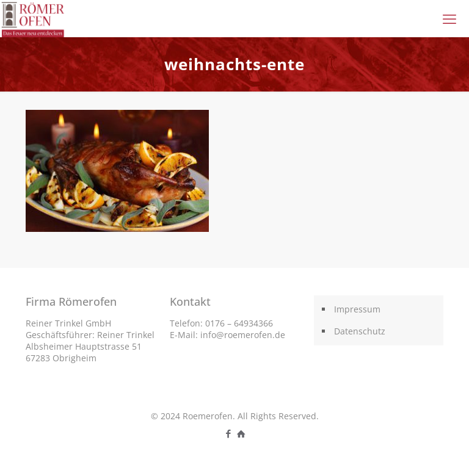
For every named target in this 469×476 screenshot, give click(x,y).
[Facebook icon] (228, 433)
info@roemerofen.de (243, 335)
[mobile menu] (449, 18)
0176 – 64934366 (239, 323)
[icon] (241, 433)
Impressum (357, 309)
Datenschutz (360, 331)
